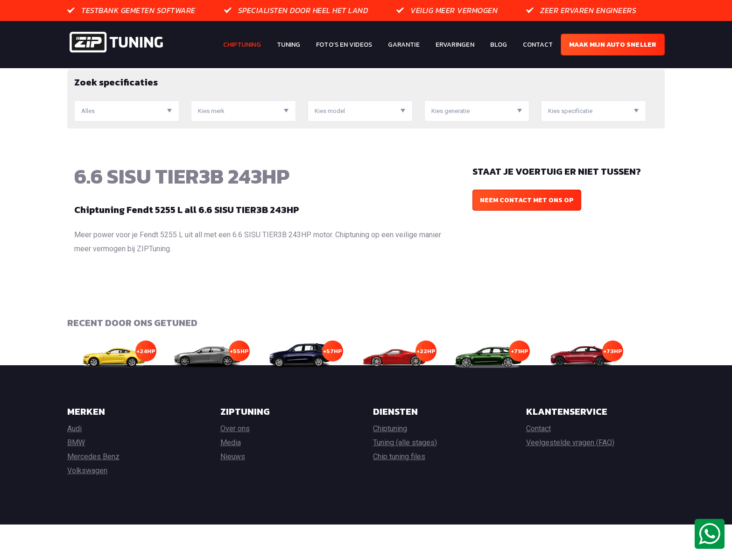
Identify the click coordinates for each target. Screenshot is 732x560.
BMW (76, 478)
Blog (499, 45)
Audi (74, 464)
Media (231, 478)
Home (76, 75)
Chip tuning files (399, 492)
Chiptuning (242, 45)
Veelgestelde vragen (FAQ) (570, 478)
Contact (538, 45)
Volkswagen (87, 506)
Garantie (404, 45)
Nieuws (233, 492)
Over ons (235, 464)
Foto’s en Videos (344, 45)
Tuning (289, 45)
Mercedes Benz (93, 492)
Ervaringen (455, 45)
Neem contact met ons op (527, 236)
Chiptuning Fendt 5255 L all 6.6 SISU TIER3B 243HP (187, 245)
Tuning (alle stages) (405, 478)
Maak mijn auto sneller (613, 45)
